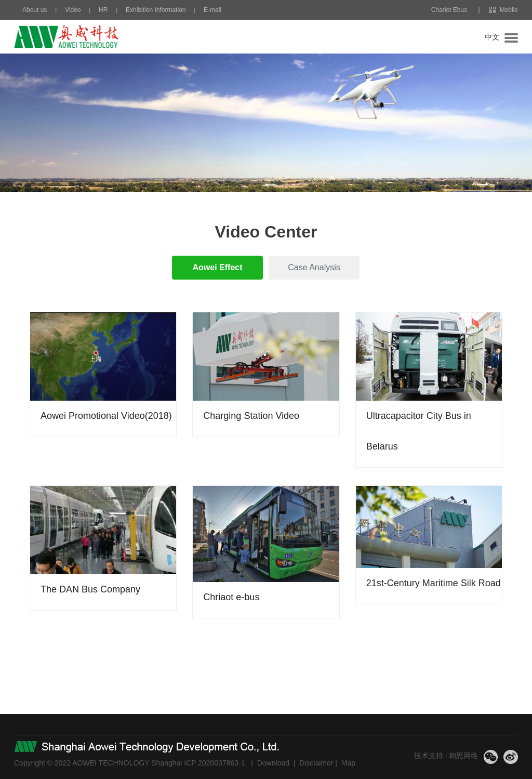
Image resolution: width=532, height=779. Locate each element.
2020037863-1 (221, 763)
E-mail (212, 10)
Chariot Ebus (449, 10)
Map (348, 763)
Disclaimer (316, 763)
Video (73, 10)
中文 (492, 37)
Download (273, 763)
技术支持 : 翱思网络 (446, 756)
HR (103, 10)
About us (35, 10)
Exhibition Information (156, 10)
